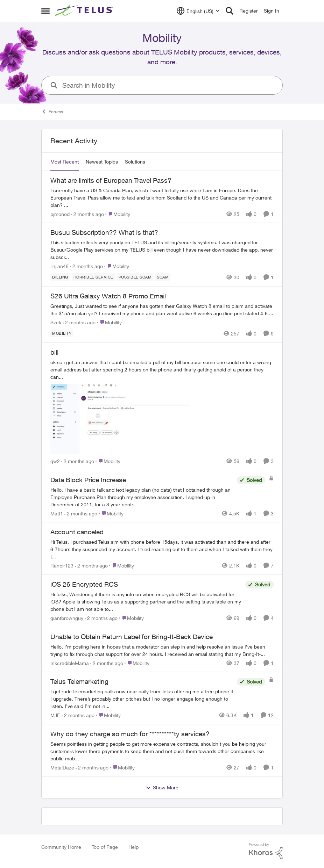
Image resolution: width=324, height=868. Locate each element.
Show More (162, 788)
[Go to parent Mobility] (118, 214)
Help (133, 847)
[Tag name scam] (163, 277)
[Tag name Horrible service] (93, 277)
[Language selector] (198, 11)
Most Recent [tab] (65, 162)
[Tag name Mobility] (62, 333)
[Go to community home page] (85, 11)
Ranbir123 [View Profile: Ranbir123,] (62, 566)
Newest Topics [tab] (102, 162)
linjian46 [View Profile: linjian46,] (59, 266)
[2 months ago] (87, 214)
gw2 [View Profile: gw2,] (55, 461)
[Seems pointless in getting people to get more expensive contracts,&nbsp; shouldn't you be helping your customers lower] (162, 751)
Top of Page (105, 847)
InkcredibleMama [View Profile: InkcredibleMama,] (70, 663)
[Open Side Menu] (45, 11)
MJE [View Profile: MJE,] (55, 715)
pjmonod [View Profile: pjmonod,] (60, 214)
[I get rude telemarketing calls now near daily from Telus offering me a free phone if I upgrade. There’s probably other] (142, 699)
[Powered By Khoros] (266, 851)
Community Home (61, 847)
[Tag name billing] (60, 277)
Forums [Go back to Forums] (52, 111)
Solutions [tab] (135, 162)
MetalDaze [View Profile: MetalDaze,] (62, 768)
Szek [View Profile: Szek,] (56, 322)
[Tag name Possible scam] (135, 277)
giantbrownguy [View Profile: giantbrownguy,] (67, 618)
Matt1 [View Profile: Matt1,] (57, 513)
